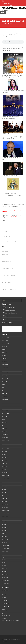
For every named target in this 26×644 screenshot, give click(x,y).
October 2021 (5, 481)
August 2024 (5, 382)
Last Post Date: (5, 289)
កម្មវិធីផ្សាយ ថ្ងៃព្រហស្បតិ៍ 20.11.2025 (10, 313)
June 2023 (4, 423)
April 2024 (4, 393)
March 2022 (5, 466)
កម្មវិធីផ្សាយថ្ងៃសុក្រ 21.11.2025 (9, 310)
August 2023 (5, 417)
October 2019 (5, 551)
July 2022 (4, 455)
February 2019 (5, 575)
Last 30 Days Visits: (6, 272)
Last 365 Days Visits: (7, 276)
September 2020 (6, 519)
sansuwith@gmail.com (7, 232)
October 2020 (5, 516)
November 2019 (5, 548)
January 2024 (5, 402)
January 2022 (5, 472)
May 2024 (4, 391)
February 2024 (5, 399)
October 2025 (5, 341)
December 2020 (5, 510)
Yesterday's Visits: (6, 262)
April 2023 (5, 428)
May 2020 (4, 531)
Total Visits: (5, 279)
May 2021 (4, 496)
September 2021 (6, 484)
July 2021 (4, 490)
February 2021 (5, 504)
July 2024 (4, 385)
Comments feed (6, 603)
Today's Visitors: (6, 258)
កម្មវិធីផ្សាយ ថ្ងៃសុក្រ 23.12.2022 (15, 196)
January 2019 (5, 577)
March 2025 (5, 361)
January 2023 (5, 437)
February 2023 (5, 434)
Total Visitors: (5, 282)
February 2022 (5, 469)
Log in (4, 597)
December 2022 (5, 440)
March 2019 (5, 572)
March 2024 (5, 396)
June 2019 (4, 563)
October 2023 (5, 411)
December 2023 (5, 405)
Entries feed (5, 600)
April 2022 (5, 464)
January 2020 (5, 542)
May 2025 (4, 355)
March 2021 (5, 502)
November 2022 (6, 443)
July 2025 (4, 350)
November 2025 (6, 338)
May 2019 (4, 566)
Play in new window (11, 45)
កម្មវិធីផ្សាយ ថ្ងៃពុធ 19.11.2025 (8, 316)
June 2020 (4, 528)
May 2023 (4, 426)
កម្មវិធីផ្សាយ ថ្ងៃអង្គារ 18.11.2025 (9, 319)
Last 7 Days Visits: (6, 269)
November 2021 (5, 478)
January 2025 (5, 367)
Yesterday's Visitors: (6, 265)
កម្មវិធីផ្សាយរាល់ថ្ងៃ (6, 590)
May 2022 (4, 461)
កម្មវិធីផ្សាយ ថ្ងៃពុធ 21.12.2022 (10, 194)
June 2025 (4, 353)
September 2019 (5, 554)
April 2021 (4, 499)
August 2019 (5, 557)
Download (19, 45)
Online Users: (5, 251)
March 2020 (5, 537)
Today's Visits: (5, 255)
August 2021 (5, 487)
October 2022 (5, 446)
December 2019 (5, 545)
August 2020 (5, 522)
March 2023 (5, 431)
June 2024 (4, 388)
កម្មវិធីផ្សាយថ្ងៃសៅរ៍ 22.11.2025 (8, 307)
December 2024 (5, 370)
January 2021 (5, 507)
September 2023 (6, 414)
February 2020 (5, 539)
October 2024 (5, 376)
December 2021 (5, 475)
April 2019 (4, 569)
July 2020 (4, 525)
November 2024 (5, 373)
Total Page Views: (6, 286)
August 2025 (5, 347)
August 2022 (5, 452)
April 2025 (5, 358)
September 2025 (6, 344)
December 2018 (5, 580)
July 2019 (4, 560)
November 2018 (5, 583)
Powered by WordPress (6, 640)
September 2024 (6, 379)
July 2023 (4, 420)
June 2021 (4, 493)
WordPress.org (6, 606)
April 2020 (5, 534)
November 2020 (6, 513)
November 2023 (6, 408)
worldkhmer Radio (11, 36)
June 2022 (4, 458)
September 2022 (6, 449)
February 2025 (5, 364)
